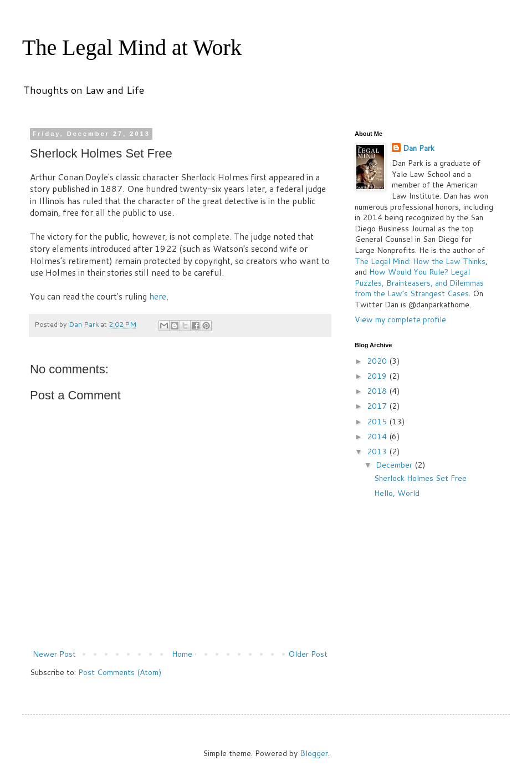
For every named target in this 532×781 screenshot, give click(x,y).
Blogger (314, 753)
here (158, 296)
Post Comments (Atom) (120, 672)
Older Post (308, 654)
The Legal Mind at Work (132, 47)
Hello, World (397, 493)
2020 (378, 361)
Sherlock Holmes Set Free (420, 478)
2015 (378, 422)
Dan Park (419, 148)
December (395, 465)
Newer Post (54, 654)
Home (182, 654)
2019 (378, 376)
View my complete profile (400, 319)
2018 (378, 391)
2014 (378, 437)
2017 (378, 406)
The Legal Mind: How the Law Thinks (420, 261)
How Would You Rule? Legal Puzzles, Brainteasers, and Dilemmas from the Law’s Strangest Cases (419, 283)
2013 (378, 452)
